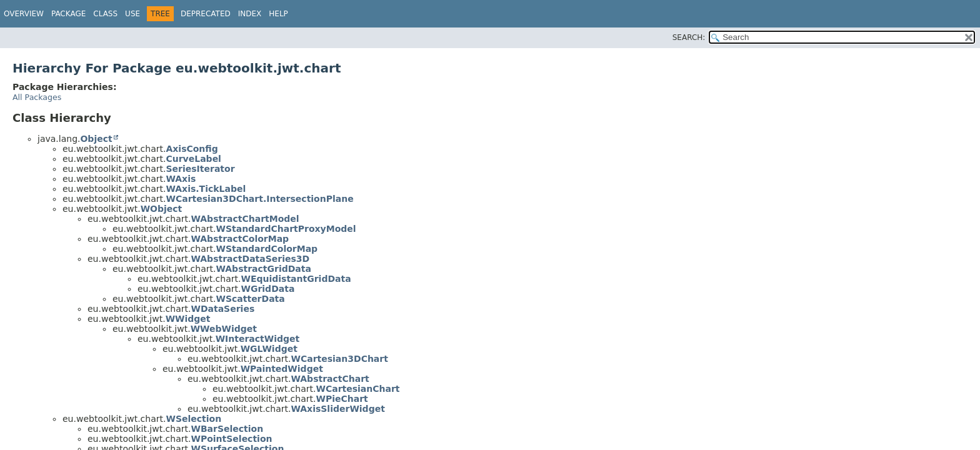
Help (278, 14)
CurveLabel (193, 159)
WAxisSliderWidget (337, 409)
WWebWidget (224, 329)
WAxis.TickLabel (206, 189)
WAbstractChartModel (245, 219)
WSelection (193, 419)
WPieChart (342, 399)
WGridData (267, 289)
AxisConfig (192, 149)
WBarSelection (227, 429)
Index (250, 14)
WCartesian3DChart (339, 359)
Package (68, 14)
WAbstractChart (330, 379)
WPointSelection (231, 439)
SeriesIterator (200, 169)
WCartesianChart (357, 389)
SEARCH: (689, 37)
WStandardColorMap (267, 249)
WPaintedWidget (282, 369)
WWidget (188, 319)
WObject (162, 209)
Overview (24, 14)
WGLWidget (269, 349)
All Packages (37, 97)
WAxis (181, 179)
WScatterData (250, 299)
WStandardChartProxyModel (286, 229)
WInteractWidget (258, 339)
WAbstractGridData (263, 269)
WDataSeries (222, 309)
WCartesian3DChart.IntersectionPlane (259, 199)
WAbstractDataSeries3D (250, 259)
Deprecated (206, 14)
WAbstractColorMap (240, 239)
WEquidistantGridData (296, 279)
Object (96, 139)
